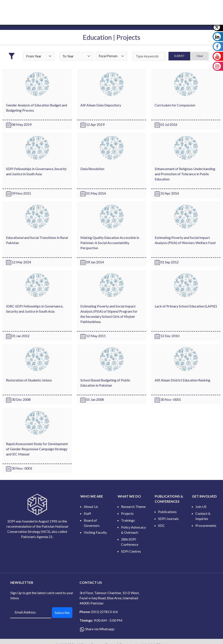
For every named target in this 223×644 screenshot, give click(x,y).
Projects (127, 513)
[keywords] (149, 56)
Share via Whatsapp (100, 629)
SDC (161, 525)
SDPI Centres (131, 551)
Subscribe (62, 612)
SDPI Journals (168, 519)
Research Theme (133, 506)
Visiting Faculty (95, 532)
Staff (87, 513)
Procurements (206, 525)
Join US (201, 506)
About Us (91, 506)
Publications (167, 512)
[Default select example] (39, 56)
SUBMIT (179, 56)
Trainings (128, 520)
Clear (200, 56)
